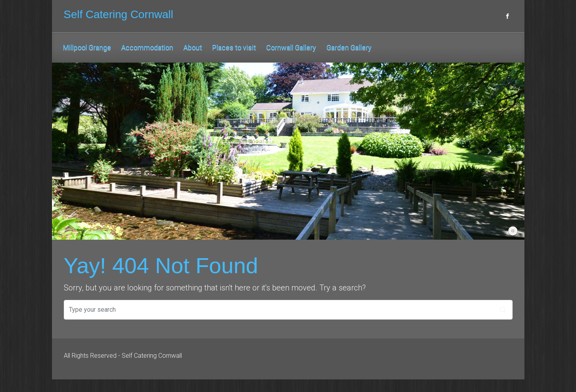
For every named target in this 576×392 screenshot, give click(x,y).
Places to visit (234, 47)
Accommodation (147, 47)
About (193, 47)
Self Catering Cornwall (119, 14)
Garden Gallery (349, 47)
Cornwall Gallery (291, 47)
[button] (87, 151)
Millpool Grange (87, 47)
